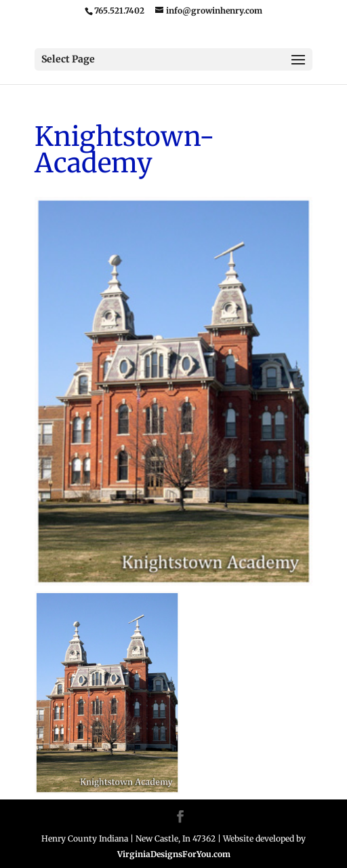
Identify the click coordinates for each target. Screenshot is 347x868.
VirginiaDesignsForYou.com (174, 854)
